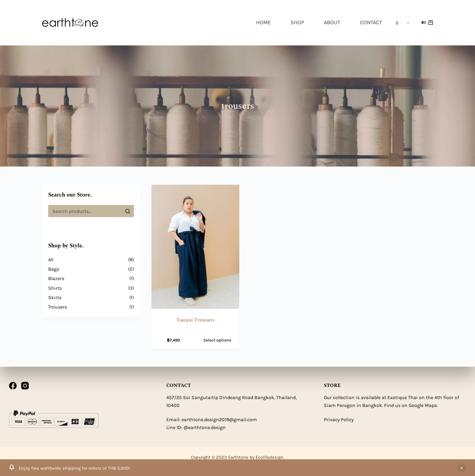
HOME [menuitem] (263, 22)
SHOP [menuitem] (297, 22)
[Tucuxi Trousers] (195, 247)
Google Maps (423, 405)
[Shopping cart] (427, 23)
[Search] (128, 211)
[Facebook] (13, 386)
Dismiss (461, 468)
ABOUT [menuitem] (332, 22)
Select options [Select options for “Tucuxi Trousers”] (217, 340)
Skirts (55, 297)
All (51, 260)
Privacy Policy (339, 420)
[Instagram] (25, 386)
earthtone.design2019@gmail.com (219, 420)
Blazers (56, 278)
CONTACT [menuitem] (371, 22)
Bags (54, 269)
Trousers (58, 307)
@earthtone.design (205, 427)
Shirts (55, 288)
